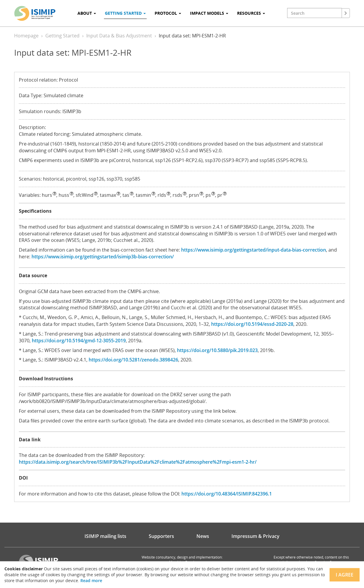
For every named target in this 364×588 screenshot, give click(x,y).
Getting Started (62, 36)
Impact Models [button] (209, 13)
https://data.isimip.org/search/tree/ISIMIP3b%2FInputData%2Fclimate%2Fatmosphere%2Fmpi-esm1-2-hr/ (138, 462)
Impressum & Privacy (255, 536)
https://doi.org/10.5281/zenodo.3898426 (133, 360)
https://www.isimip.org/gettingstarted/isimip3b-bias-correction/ (103, 257)
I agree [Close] (345, 575)
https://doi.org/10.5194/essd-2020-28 (252, 324)
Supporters (161, 536)
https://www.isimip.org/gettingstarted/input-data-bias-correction (254, 250)
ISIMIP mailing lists (105, 536)
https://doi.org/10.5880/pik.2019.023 (217, 350)
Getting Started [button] (125, 13)
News (203, 536)
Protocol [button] (168, 13)
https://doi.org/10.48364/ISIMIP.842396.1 (227, 494)
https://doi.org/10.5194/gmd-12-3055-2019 (79, 341)
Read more (91, 580)
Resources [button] (251, 13)
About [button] (87, 13)
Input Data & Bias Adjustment (119, 36)
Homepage (26, 36)
